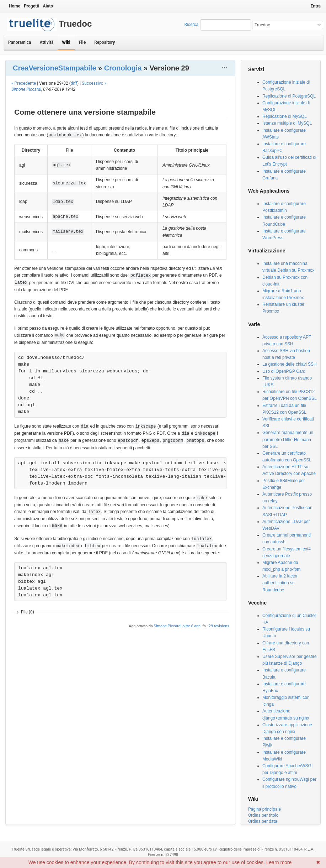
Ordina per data (263, 821)
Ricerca (191, 25)
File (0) (28, 612)
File (82, 42)
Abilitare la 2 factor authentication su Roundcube (280, 583)
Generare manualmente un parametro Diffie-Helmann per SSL (288, 439)
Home (15, 6)
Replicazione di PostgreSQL (289, 96)
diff (74, 83)
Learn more (279, 862)
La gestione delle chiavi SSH (290, 364)
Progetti (31, 6)
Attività (46, 42)
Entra (316, 6)
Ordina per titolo (263, 815)
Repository (105, 42)
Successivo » (94, 83)
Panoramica (20, 42)
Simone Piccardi (26, 89)
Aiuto (48, 6)
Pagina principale (264, 809)
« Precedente (24, 83)
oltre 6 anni (192, 626)
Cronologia (123, 68)
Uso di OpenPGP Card (284, 371)
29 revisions (219, 626)
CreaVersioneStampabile (55, 68)
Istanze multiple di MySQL (287, 123)
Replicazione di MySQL (285, 116)
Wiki (66, 42)
